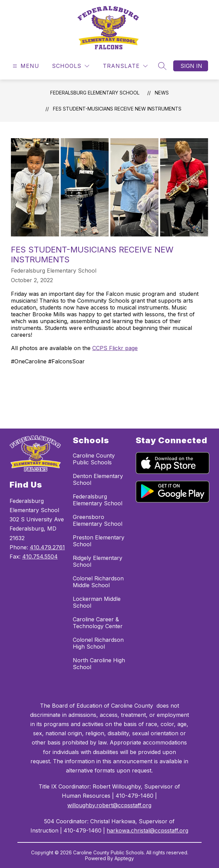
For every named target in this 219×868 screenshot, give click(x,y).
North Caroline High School (99, 664)
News (162, 93)
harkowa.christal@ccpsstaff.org (147, 830)
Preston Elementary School (99, 541)
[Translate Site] (125, 66)
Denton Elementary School (98, 479)
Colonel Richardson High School (98, 643)
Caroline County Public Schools (94, 459)
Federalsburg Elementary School (95, 93)
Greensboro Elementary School (98, 520)
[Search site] (162, 66)
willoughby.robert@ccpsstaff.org (109, 805)
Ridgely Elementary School (98, 561)
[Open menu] (25, 66)
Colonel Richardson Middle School (98, 582)
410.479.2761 (47, 547)
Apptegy (124, 858)
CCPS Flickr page (115, 348)
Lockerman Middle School (97, 602)
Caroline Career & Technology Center (98, 623)
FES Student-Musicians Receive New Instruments (117, 109)
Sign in (191, 66)
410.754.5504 (40, 556)
